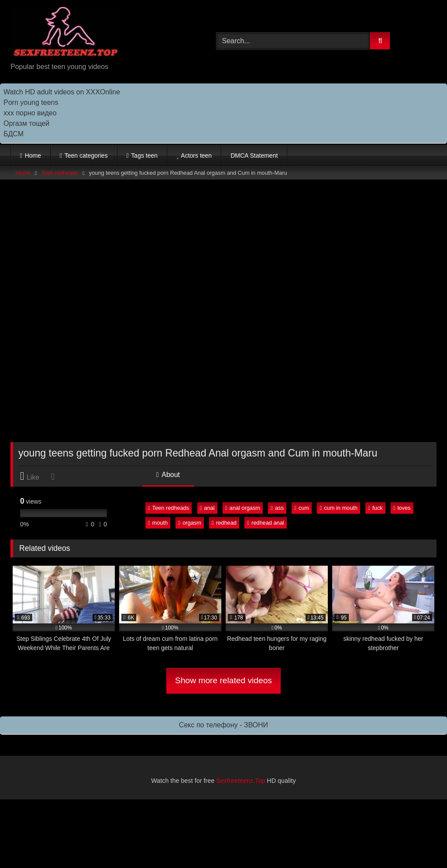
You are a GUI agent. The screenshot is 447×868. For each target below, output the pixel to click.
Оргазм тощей (26, 123)
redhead (224, 523)
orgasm (190, 523)
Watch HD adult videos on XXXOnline (62, 92)
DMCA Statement (254, 156)
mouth (158, 523)
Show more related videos (223, 680)
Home (33, 156)
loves (402, 508)
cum (302, 508)
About (168, 475)
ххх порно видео (30, 113)
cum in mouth (339, 508)
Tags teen (144, 156)
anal (207, 508)
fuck (375, 508)
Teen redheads (60, 173)
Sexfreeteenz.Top (241, 781)
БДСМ (14, 134)
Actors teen (196, 156)
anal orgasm (243, 508)
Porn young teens (31, 102)
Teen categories (86, 156)
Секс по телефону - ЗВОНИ (223, 725)
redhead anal (265, 523)
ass (277, 508)
